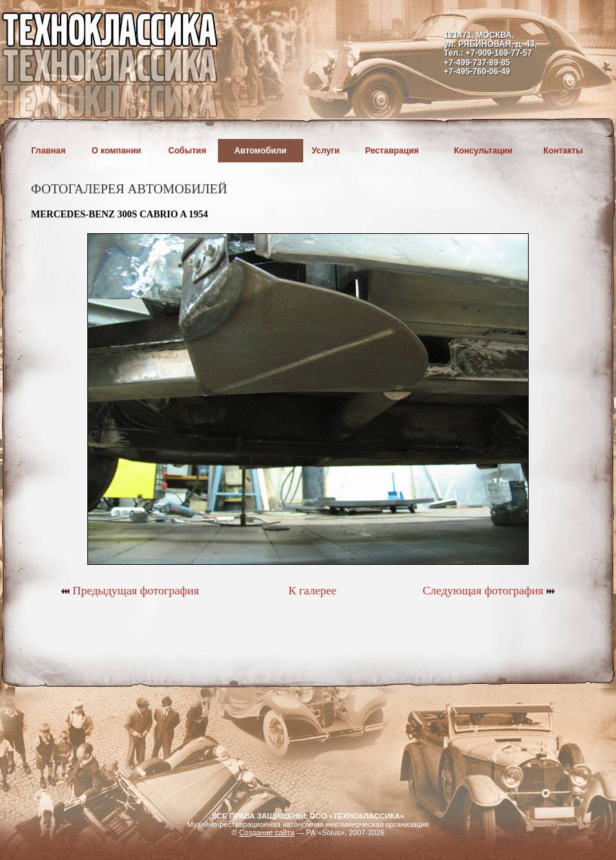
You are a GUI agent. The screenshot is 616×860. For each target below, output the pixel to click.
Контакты (563, 151)
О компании (116, 151)
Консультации (483, 151)
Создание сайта (267, 832)
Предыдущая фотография (130, 591)
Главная (49, 151)
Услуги (326, 151)
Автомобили (261, 151)
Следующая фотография (489, 591)
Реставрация (392, 151)
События (187, 151)
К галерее (312, 591)
